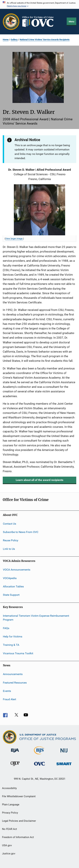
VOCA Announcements (17, 570)
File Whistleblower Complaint (19, 796)
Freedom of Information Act (18, 837)
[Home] (39, 22)
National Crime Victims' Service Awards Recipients (45, 40)
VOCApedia (10, 578)
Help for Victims (13, 636)
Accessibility (9, 788)
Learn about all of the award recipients (39, 480)
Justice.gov (9, 854)
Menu (71, 22)
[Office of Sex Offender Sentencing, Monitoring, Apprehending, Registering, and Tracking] (64, 766)
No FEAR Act (9, 829)
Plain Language (11, 805)
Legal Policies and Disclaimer (19, 821)
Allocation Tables (13, 586)
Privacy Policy (10, 813)
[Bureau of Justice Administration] (15, 753)
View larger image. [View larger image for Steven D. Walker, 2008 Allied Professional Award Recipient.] (14, 238)
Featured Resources (15, 682)
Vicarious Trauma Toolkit (18, 653)
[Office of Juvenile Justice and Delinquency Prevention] (15, 767)
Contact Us (9, 524)
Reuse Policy (11, 540)
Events (7, 691)
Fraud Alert (9, 699)
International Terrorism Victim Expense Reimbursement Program (36, 618)
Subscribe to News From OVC (21, 532)
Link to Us (9, 549)
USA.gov (7, 845)
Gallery (14, 40)
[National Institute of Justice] (64, 753)
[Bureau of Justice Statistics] (39, 755)
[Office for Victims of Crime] (39, 766)
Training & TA (11, 645)
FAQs (6, 628)
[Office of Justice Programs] (11, 22)
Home (6, 40)
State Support (11, 595)
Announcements (13, 674)
